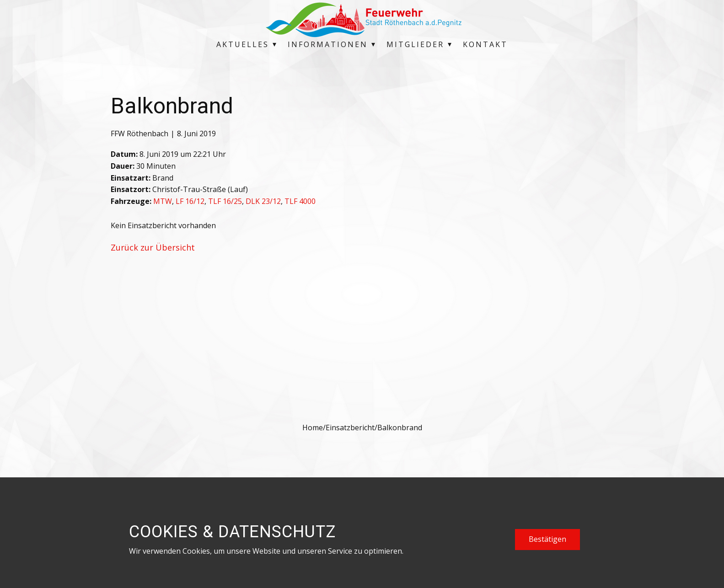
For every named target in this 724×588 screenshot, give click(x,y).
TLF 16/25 (225, 201)
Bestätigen (547, 539)
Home (313, 428)
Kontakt (485, 44)
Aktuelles (243, 44)
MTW (163, 201)
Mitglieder (415, 44)
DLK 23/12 (263, 201)
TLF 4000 (300, 201)
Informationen (328, 44)
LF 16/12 (190, 201)
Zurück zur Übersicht (153, 247)
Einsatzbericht (350, 428)
